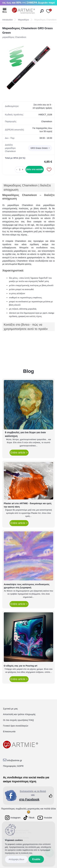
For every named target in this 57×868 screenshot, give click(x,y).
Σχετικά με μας (10, 709)
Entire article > (19, 453)
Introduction (7, 20)
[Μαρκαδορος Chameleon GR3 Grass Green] (28, 68)
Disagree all (16, 859)
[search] (42, 11)
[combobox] (40, 148)
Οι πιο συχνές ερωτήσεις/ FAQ (18, 720)
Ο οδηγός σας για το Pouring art (21, 666)
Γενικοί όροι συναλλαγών (16, 726)
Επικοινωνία (9, 731)
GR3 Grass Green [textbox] (39, 148)
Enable (36, 859)
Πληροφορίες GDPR (13, 766)
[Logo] (23, 11)
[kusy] (20, 170)
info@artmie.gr (15, 760)
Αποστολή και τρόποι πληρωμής (19, 714)
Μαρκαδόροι (24, 20)
